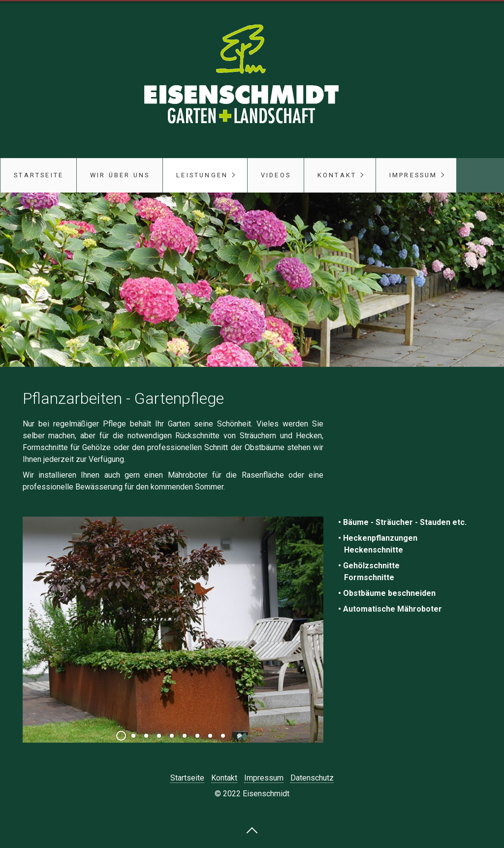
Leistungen (202, 175)
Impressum (413, 175)
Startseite (39, 175)
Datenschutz (312, 778)
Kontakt (337, 175)
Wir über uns (120, 175)
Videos (276, 175)
